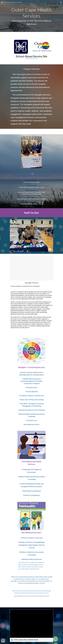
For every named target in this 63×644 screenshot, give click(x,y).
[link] (31, 626)
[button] (2, 2)
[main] (31, 16)
